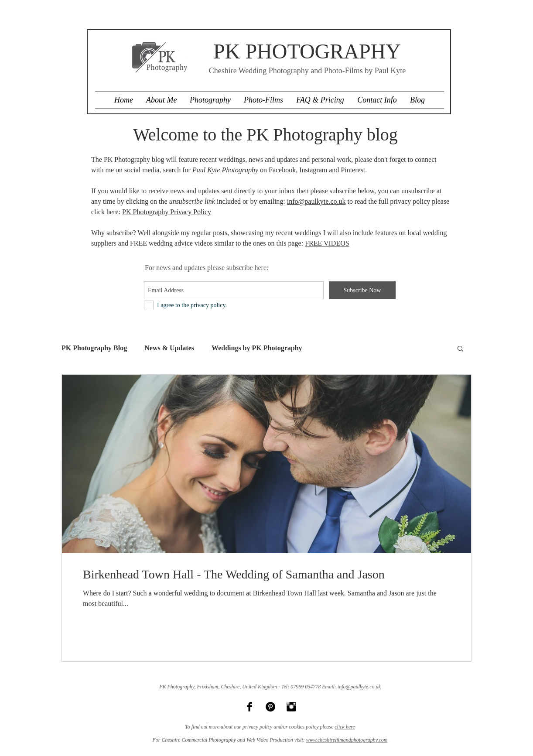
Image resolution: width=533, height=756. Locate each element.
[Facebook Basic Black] (249, 707)
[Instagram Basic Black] (291, 707)
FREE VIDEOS (327, 243)
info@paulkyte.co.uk (316, 201)
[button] (460, 349)
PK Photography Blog (94, 348)
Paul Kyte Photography (225, 170)
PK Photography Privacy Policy (167, 212)
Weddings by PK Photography (257, 348)
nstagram (315, 170)
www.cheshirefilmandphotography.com (347, 740)
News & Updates (169, 348)
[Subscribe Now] (362, 290)
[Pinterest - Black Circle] (270, 707)
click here (345, 727)
